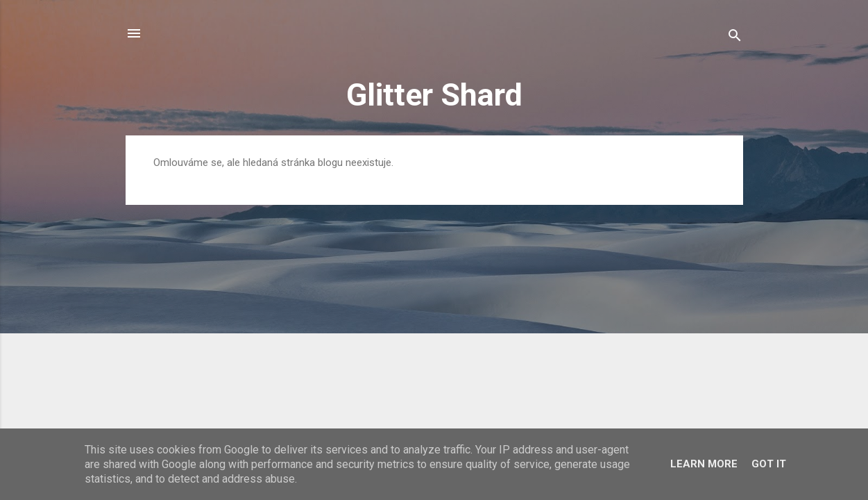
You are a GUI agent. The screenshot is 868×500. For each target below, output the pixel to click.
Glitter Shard (434, 95)
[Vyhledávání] (735, 38)
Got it (769, 464)
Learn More (704, 464)
